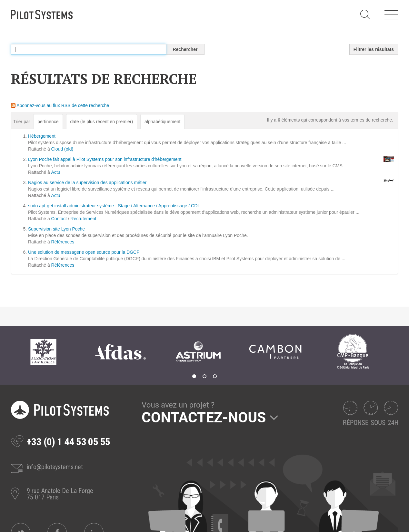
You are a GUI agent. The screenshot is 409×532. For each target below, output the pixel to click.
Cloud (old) (62, 149)
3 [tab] (215, 376)
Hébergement (42, 136)
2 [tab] (204, 376)
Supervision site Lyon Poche (56, 229)
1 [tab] (194, 376)
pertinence (48, 122)
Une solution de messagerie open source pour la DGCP (84, 252)
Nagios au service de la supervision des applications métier (87, 182)
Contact (59, 219)
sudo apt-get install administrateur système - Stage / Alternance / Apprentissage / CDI (113, 206)
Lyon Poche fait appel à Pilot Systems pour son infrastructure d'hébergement (105, 159)
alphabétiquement (162, 122)
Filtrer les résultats (374, 49)
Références (63, 242)
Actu (56, 172)
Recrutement (84, 219)
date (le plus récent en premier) (102, 122)
